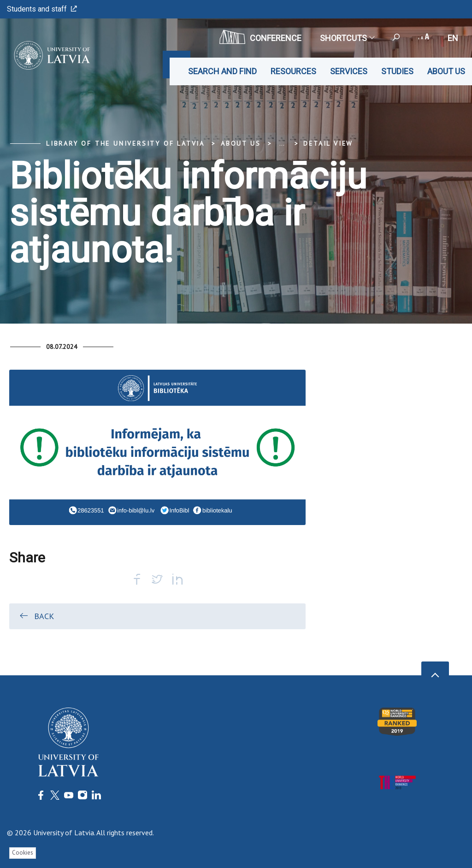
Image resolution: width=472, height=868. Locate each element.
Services (349, 71)
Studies (397, 71)
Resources (293, 71)
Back (36, 616)
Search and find (222, 71)
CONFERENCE (260, 37)
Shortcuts (347, 38)
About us (446, 71)
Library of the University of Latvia (125, 143)
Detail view (328, 143)
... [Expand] (282, 143)
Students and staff (42, 9)
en (453, 38)
